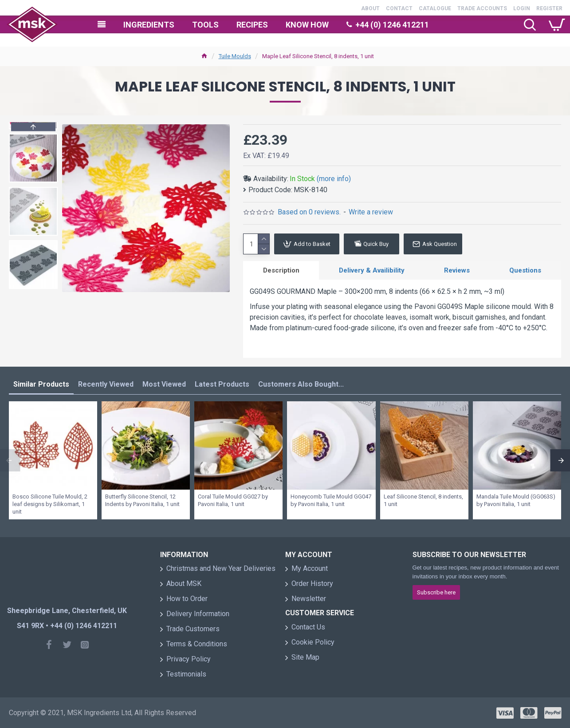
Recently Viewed (106, 385)
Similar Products (41, 385)
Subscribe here (436, 593)
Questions (525, 270)
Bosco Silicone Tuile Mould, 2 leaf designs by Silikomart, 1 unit (50, 504)
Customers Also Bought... (301, 385)
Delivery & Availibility (372, 270)
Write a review (371, 212)
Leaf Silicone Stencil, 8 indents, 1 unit (423, 501)
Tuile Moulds (235, 56)
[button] (33, 287)
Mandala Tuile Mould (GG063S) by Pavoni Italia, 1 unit (516, 501)
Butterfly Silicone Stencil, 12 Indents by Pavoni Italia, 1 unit (142, 501)
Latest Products (222, 385)
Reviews (457, 270)
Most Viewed (164, 385)
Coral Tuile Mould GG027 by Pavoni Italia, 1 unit (233, 501)
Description (281, 270)
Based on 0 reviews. (309, 212)
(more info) (334, 179)
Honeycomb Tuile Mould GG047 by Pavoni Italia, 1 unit (331, 501)
